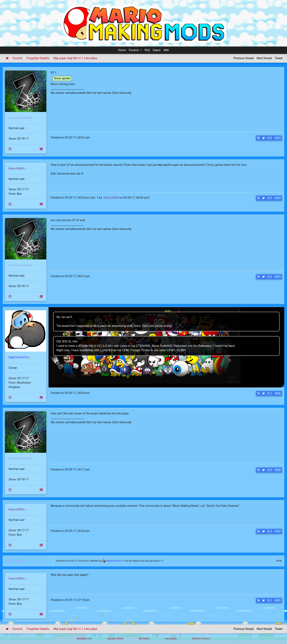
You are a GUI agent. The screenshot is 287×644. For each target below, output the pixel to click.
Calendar (171, 639)
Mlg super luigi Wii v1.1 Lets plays (75, 58)
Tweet (279, 58)
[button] (259, 138)
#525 (278, 277)
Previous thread (244, 58)
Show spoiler (62, 78)
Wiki (166, 50)
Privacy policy (201, 639)
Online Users (115, 639)
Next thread (264, 58)
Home (122, 50)
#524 (278, 198)
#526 (278, 393)
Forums (134, 50)
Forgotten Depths (38, 58)
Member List (84, 639)
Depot (157, 50)
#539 (278, 600)
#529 (278, 531)
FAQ (147, 50)
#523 (278, 138)
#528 (278, 470)
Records (144, 639)
